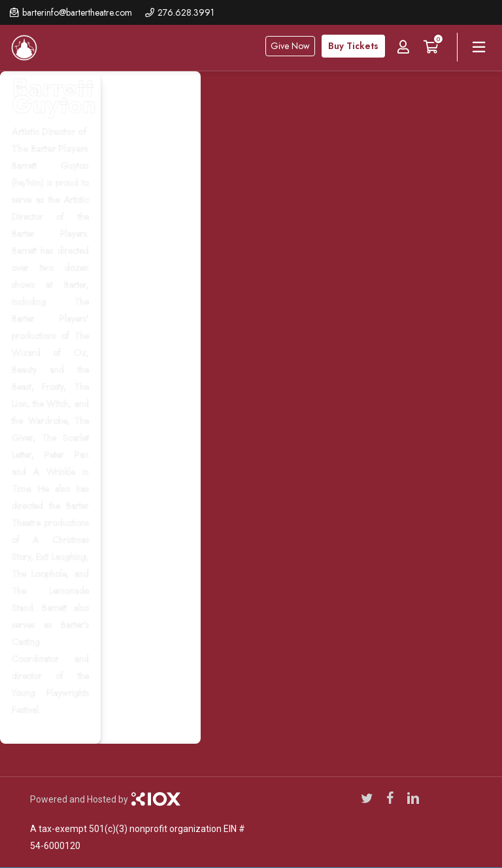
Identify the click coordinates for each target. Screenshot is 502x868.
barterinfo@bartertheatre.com (77, 12)
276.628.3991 (186, 12)
